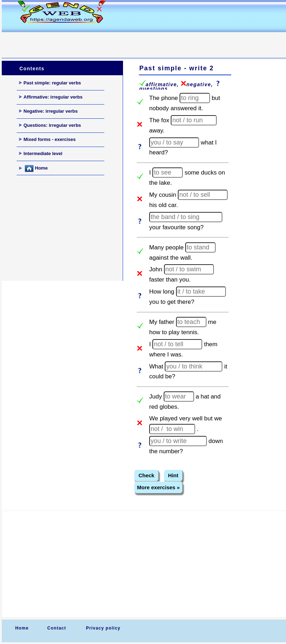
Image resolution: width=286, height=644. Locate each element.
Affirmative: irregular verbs (51, 97)
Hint (173, 475)
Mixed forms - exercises (47, 139)
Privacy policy (103, 628)
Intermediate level (41, 153)
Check (147, 475)
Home (33, 169)
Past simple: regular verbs (50, 83)
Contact (57, 628)
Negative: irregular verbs (48, 111)
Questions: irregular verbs (50, 125)
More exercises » (159, 487)
